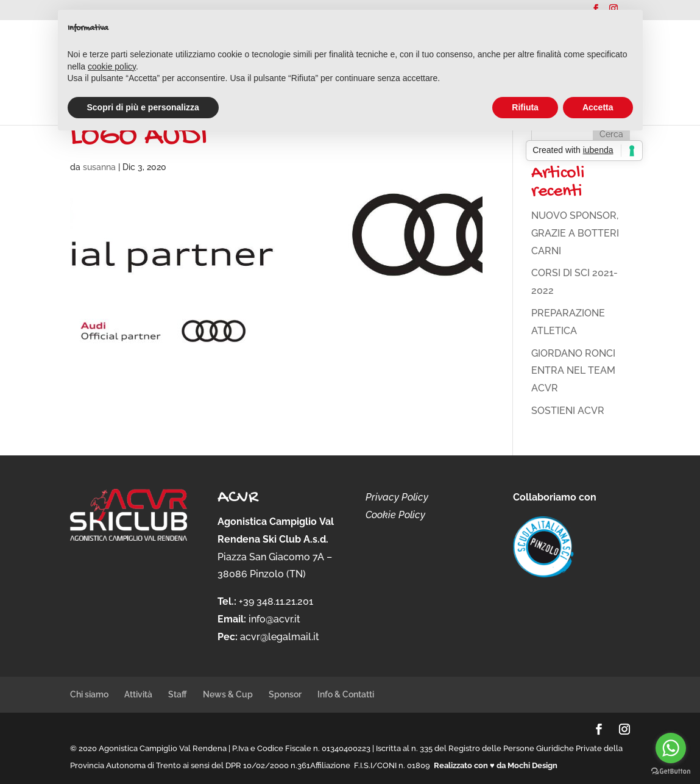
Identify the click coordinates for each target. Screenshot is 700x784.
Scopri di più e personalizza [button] (143, 107)
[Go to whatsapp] (671, 748)
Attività (138, 694)
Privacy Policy (397, 497)
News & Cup (228, 694)
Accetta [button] (598, 107)
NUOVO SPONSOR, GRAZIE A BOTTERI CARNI (575, 233)
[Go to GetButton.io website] (671, 772)
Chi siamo (89, 694)
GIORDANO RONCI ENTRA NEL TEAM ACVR (573, 371)
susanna (99, 167)
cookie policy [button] (112, 66)
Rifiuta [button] (525, 107)
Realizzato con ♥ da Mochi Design (496, 765)
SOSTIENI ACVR (568, 411)
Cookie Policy (395, 515)
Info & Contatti (346, 694)
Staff (178, 694)
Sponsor (285, 694)
